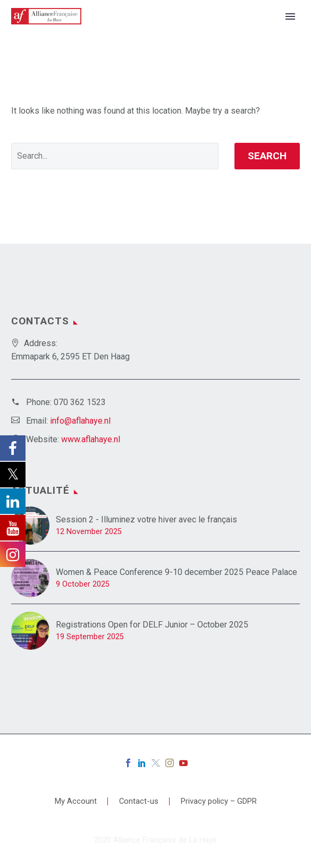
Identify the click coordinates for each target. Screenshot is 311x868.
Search (267, 156)
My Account (76, 801)
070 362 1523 (80, 402)
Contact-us (139, 801)
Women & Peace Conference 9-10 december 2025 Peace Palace (176, 572)
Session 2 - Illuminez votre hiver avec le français (146, 519)
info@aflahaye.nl (80, 421)
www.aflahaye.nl (91, 439)
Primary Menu (290, 16)
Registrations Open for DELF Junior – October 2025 (152, 625)
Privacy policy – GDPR (219, 801)
